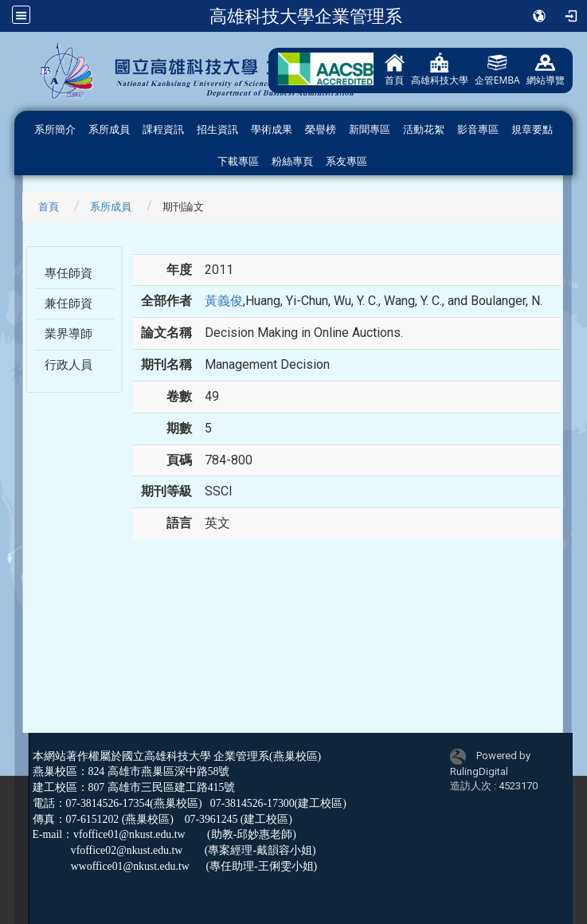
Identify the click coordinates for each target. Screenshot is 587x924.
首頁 (395, 70)
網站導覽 (546, 70)
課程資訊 (163, 129)
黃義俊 (224, 301)
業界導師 (68, 334)
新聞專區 (370, 129)
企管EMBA (497, 70)
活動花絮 (424, 129)
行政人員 (68, 365)
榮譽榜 (321, 129)
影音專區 (478, 129)
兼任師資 (68, 303)
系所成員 (109, 129)
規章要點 (532, 129)
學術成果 (272, 129)
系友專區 (346, 161)
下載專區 (238, 161)
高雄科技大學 (440, 70)
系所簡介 (55, 129)
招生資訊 (217, 129)
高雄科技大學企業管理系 (306, 16)
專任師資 (68, 273)
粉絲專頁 (292, 161)
